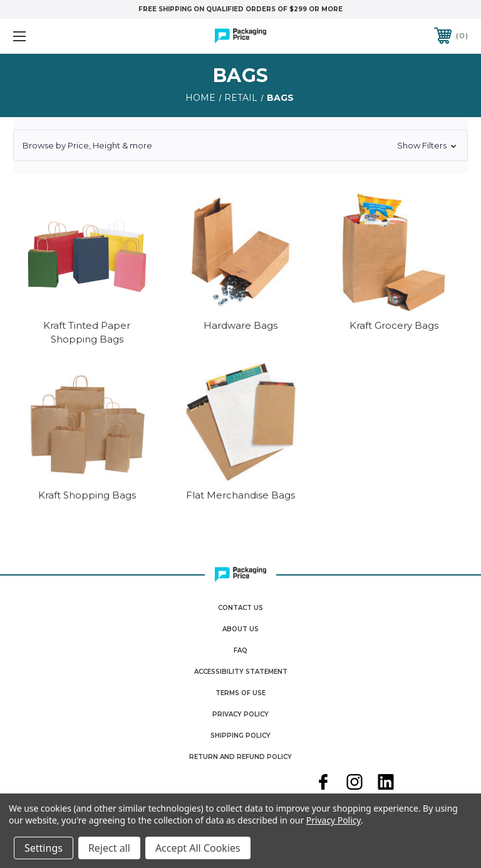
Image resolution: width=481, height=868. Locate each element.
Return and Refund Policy (240, 757)
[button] (240, 145)
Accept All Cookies (198, 848)
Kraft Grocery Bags (394, 325)
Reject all (109, 848)
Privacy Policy (240, 714)
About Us (240, 629)
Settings (44, 848)
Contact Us (240, 608)
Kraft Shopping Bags (87, 495)
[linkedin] (386, 783)
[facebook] (323, 783)
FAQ (240, 650)
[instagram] (354, 783)
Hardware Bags (240, 325)
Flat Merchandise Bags (240, 495)
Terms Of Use (240, 693)
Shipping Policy (240, 736)
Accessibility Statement (241, 672)
